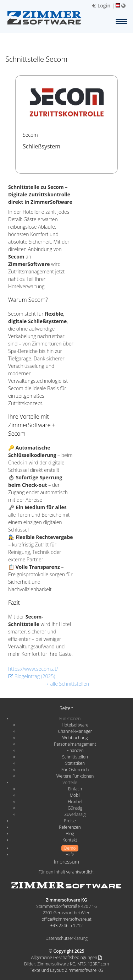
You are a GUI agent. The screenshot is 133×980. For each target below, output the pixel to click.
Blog (70, 834)
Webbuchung (75, 738)
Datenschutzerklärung (66, 938)
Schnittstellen (75, 757)
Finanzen (75, 750)
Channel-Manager (75, 731)
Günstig (75, 808)
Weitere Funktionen (75, 776)
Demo (70, 848)
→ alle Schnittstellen (66, 684)
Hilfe (70, 854)
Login (101, 6)
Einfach (75, 789)
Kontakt (70, 840)
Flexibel (75, 802)
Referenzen (70, 827)
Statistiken (75, 763)
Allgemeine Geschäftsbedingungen (66, 957)
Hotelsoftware (75, 725)
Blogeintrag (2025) (32, 676)
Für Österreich (75, 770)
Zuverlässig (75, 814)
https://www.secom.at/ (33, 669)
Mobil (75, 795)
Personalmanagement (75, 744)
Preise (70, 821)
